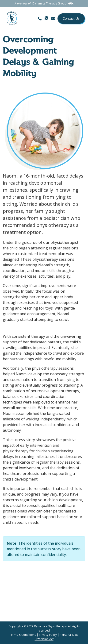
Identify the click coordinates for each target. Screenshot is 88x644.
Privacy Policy (48, 635)
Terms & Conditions (23, 635)
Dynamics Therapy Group (49, 3)
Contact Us (71, 18)
